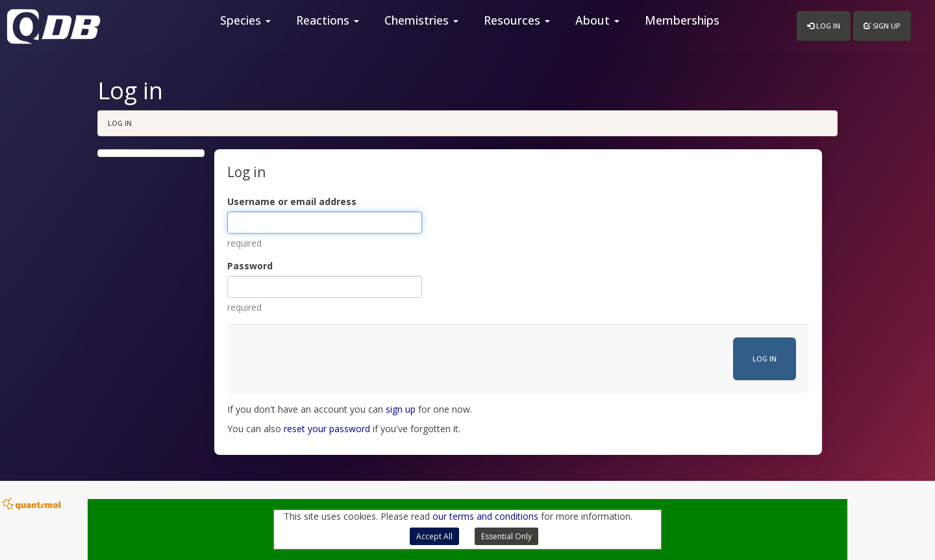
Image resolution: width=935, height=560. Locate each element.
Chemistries (421, 20)
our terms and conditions (485, 516)
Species (245, 20)
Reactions (328, 20)
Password (250, 266)
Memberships (682, 20)
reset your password (327, 429)
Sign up (882, 26)
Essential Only (506, 536)
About (597, 20)
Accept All (434, 536)
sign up (401, 409)
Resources (517, 20)
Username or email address (292, 201)
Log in (824, 26)
